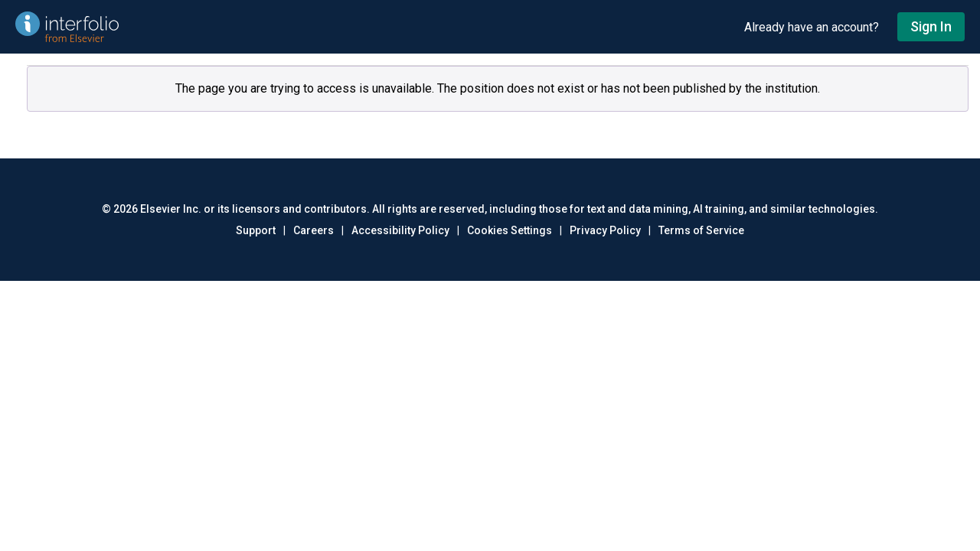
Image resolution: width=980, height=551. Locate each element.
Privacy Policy (605, 230)
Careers (314, 230)
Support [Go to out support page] (256, 230)
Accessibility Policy (400, 230)
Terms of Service (701, 230)
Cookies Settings (510, 230)
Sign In (931, 26)
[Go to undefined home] (372, 27)
